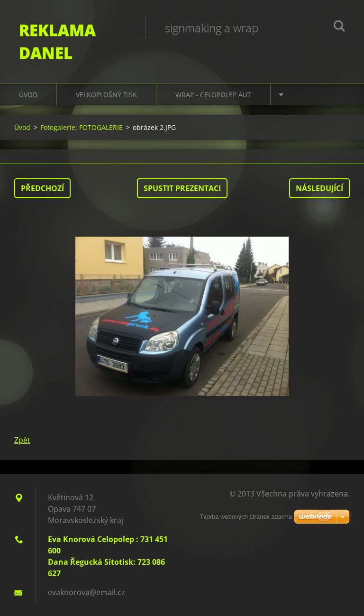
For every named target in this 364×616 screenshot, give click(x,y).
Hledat (339, 28)
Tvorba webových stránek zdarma (246, 517)
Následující (319, 188)
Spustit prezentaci (182, 188)
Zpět (22, 440)
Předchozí (42, 188)
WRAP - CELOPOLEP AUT (213, 95)
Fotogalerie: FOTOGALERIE (82, 127)
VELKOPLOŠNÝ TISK (106, 95)
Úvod (28, 95)
